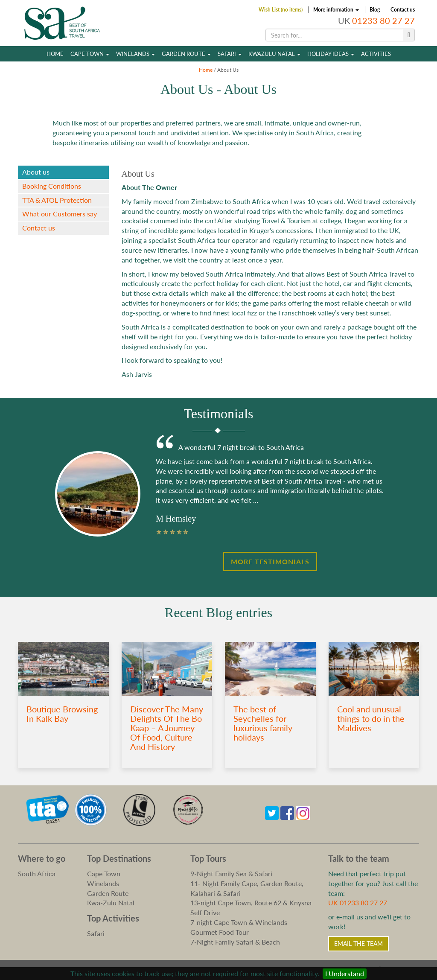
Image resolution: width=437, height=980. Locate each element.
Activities (376, 54)
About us (36, 172)
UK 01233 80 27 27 (358, 903)
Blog (375, 10)
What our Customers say (60, 214)
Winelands (135, 54)
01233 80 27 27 (383, 21)
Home (55, 54)
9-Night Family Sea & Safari (231, 874)
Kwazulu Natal (274, 54)
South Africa (37, 874)
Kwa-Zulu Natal (111, 903)
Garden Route (186, 54)
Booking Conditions (52, 186)
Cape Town (90, 54)
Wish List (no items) (281, 10)
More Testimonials (270, 561)
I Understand (345, 973)
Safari (230, 54)
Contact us (403, 10)
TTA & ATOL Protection (57, 200)
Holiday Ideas (331, 54)
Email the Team (358, 944)
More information (336, 10)
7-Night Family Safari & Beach (235, 942)
